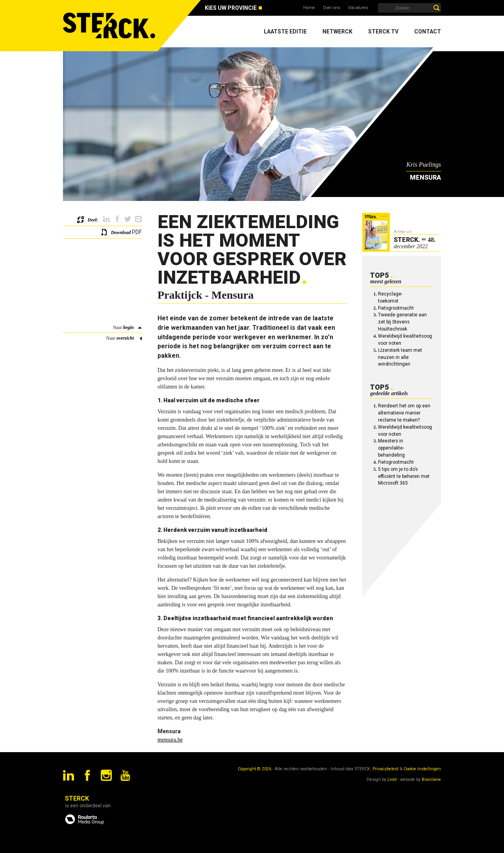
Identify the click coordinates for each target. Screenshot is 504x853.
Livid (392, 780)
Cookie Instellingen (422, 769)
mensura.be (170, 740)
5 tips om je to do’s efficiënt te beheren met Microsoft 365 (404, 476)
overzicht (125, 338)
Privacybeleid (385, 769)
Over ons (332, 8)
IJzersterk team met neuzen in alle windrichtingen (400, 357)
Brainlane (431, 780)
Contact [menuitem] (428, 32)
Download (121, 232)
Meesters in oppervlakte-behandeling (391, 448)
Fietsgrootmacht (396, 308)
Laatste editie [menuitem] (285, 32)
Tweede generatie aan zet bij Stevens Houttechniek (402, 322)
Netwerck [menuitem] (337, 32)
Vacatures (358, 8)
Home (309, 8)
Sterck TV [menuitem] (383, 32)
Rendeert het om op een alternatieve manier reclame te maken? (404, 413)
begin (129, 327)
